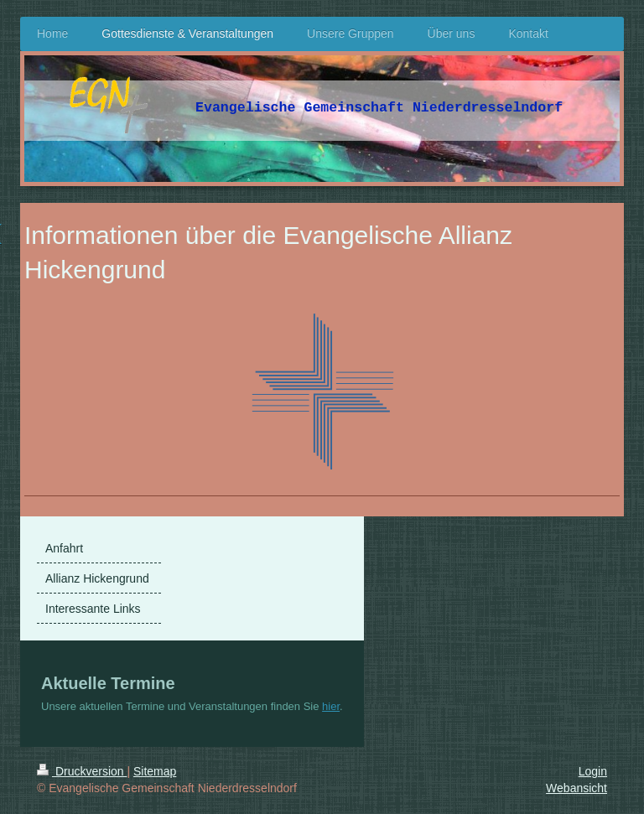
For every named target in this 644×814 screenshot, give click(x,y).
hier (331, 706)
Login (593, 771)
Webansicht (576, 788)
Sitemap (155, 771)
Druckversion (82, 771)
